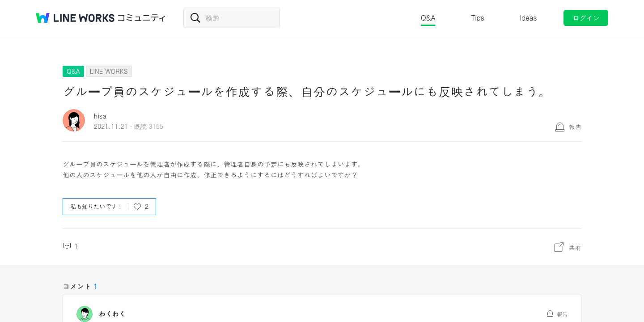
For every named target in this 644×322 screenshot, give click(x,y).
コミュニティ (142, 18)
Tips (477, 18)
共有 (575, 247)
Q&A (428, 18)
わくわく (112, 314)
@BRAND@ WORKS (75, 18)
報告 (575, 127)
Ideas (528, 18)
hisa (100, 116)
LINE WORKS (109, 71)
